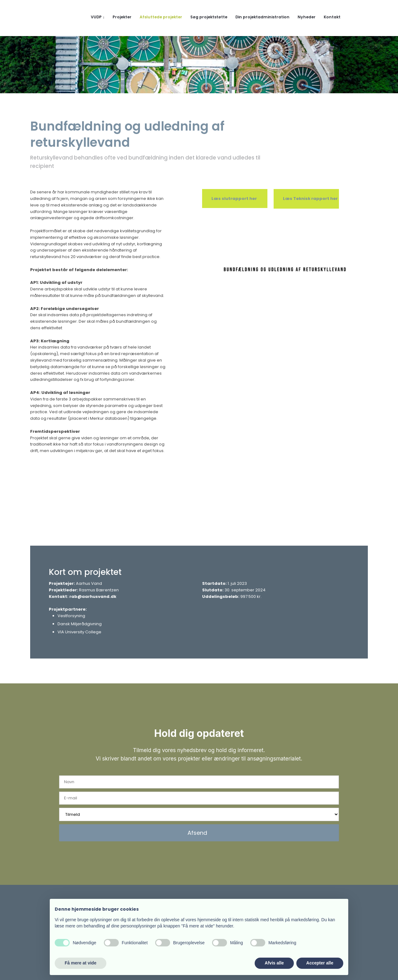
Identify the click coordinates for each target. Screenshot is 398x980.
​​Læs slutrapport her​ (234, 199)
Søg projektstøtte (209, 17)
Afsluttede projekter (161, 17)
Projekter (122, 17)
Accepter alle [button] (320, 963)
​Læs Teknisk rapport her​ (310, 199)
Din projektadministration (262, 17)
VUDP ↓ (98, 17)
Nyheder (307, 17)
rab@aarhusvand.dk (93, 596)
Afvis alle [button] (274, 963)
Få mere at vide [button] (81, 963)
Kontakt (332, 17)
